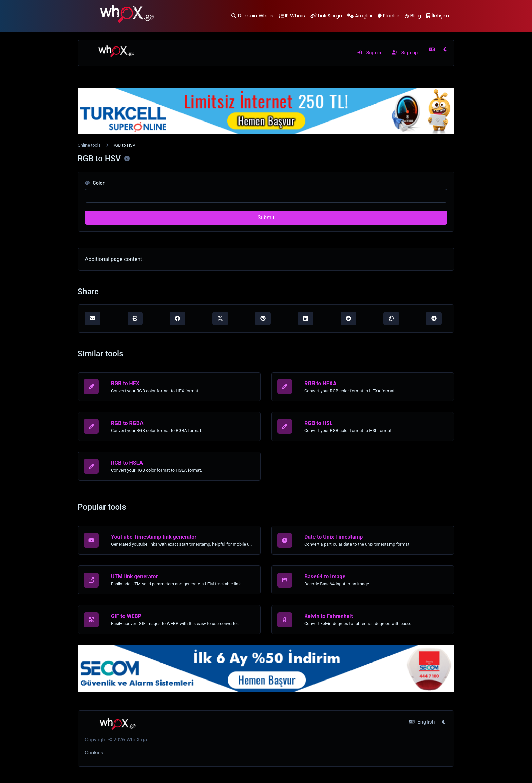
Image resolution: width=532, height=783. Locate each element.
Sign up (405, 53)
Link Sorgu (326, 16)
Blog (413, 16)
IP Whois (292, 16)
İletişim (438, 16)
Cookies (94, 753)
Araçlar (360, 16)
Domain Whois (252, 16)
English (422, 722)
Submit (266, 217)
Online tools (89, 145)
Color (95, 183)
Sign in (369, 53)
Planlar (389, 16)
